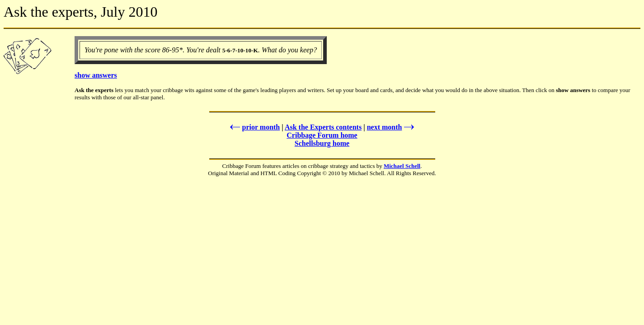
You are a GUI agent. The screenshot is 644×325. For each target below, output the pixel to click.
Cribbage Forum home (322, 135)
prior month (254, 127)
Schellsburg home (322, 143)
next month (392, 127)
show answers (96, 75)
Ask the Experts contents (323, 127)
